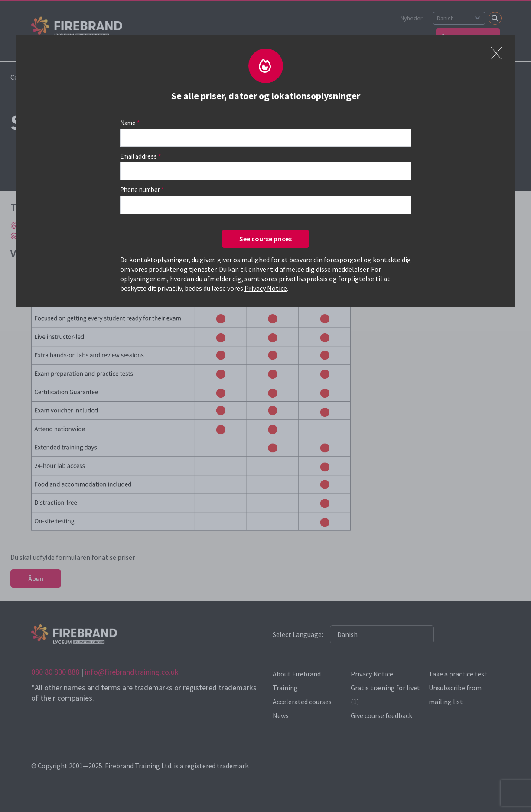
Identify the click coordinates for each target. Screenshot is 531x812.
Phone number (140, 190)
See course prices (265, 239)
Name (128, 123)
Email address (138, 156)
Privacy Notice (266, 288)
